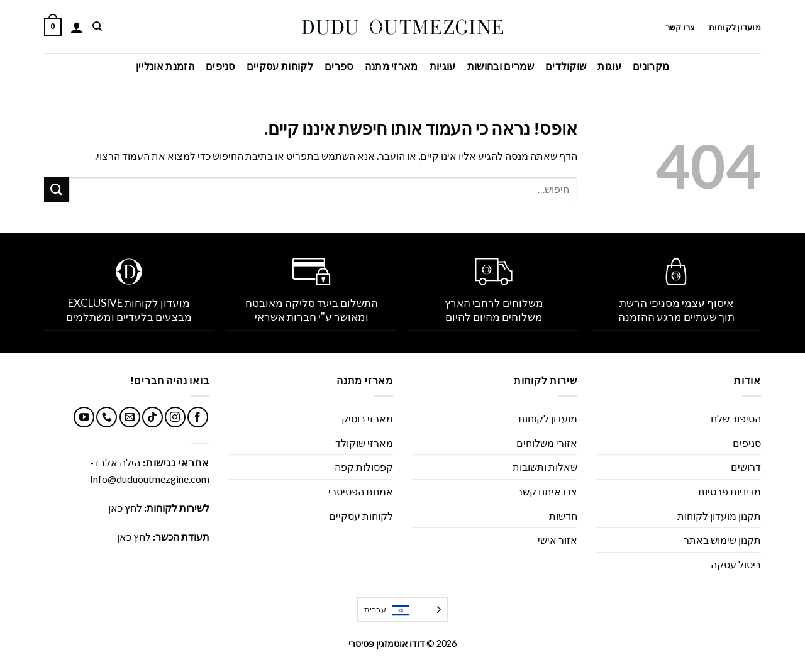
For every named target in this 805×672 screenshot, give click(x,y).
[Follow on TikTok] (153, 417)
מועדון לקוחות (735, 27)
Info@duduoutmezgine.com (150, 479)
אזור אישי (558, 540)
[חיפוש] (97, 26)
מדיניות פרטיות (730, 491)
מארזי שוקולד (364, 443)
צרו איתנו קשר (547, 491)
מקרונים (651, 66)
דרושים (746, 467)
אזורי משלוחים (547, 443)
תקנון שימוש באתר (722, 540)
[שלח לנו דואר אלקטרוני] (130, 417)
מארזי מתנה (391, 66)
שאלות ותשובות (545, 467)
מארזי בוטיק (367, 418)
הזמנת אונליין (165, 66)
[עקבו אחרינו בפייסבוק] (198, 417)
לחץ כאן (125, 508)
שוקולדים (566, 66)
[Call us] (107, 417)
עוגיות (443, 66)
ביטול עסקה (736, 564)
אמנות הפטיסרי (361, 491)
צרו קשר (680, 27)
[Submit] (57, 189)
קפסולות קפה (364, 467)
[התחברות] (77, 27)
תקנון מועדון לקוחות (719, 516)
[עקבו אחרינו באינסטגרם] (175, 417)
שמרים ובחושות (501, 66)
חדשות (563, 516)
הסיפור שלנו (736, 418)
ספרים (339, 66)
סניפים (220, 66)
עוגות (609, 66)
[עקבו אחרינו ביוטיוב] (84, 417)
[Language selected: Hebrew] (402, 609)
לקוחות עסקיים (280, 66)
